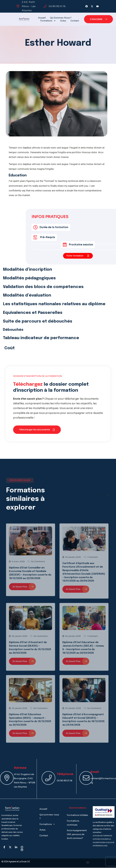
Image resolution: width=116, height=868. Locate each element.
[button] (37, 430)
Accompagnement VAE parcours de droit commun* (77, 834)
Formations (48, 21)
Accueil (42, 18)
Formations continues (73, 823)
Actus (63, 21)
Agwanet (12, 861)
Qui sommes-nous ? (61, 18)
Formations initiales (77, 815)
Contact (75, 21)
